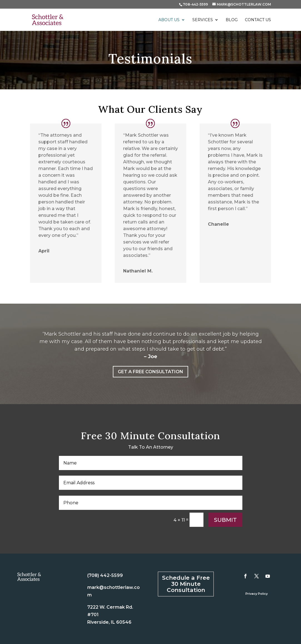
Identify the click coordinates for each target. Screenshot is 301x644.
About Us (169, 20)
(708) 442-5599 (105, 575)
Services (203, 20)
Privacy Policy (257, 594)
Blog (232, 20)
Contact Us (258, 20)
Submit (225, 520)
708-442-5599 (195, 4)
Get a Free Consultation (150, 372)
